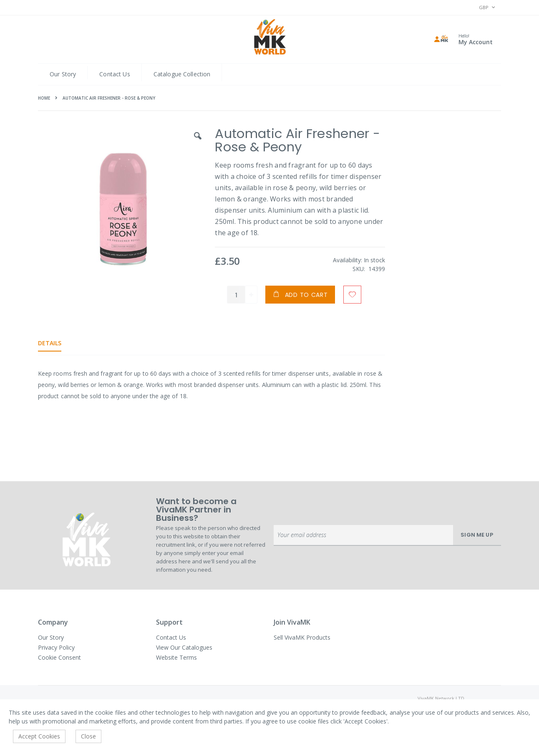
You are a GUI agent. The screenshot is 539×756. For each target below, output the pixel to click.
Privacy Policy (56, 647)
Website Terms (176, 657)
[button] (196, 142)
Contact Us (115, 74)
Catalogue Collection (182, 74)
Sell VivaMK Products (302, 637)
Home (44, 98)
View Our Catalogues (184, 647)
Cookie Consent (59, 657)
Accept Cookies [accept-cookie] (39, 736)
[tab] (56, 343)
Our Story (63, 74)
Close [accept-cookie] (88, 736)
